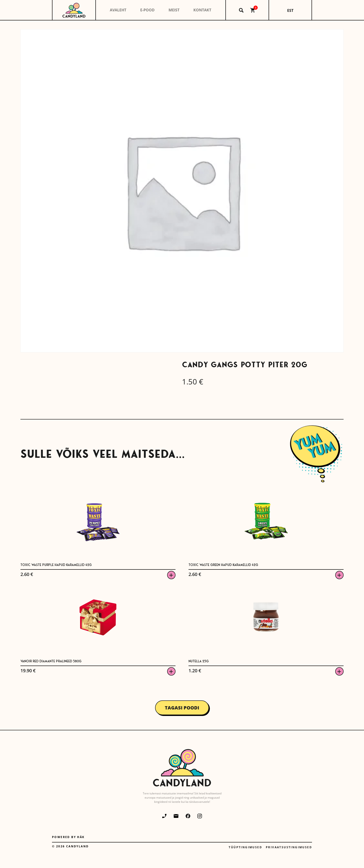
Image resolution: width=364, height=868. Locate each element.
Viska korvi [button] (171, 575)
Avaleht (118, 10)
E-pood (147, 10)
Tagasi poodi (182, 708)
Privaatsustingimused (289, 847)
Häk (81, 837)
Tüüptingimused (245, 847)
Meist (174, 10)
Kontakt (202, 10)
